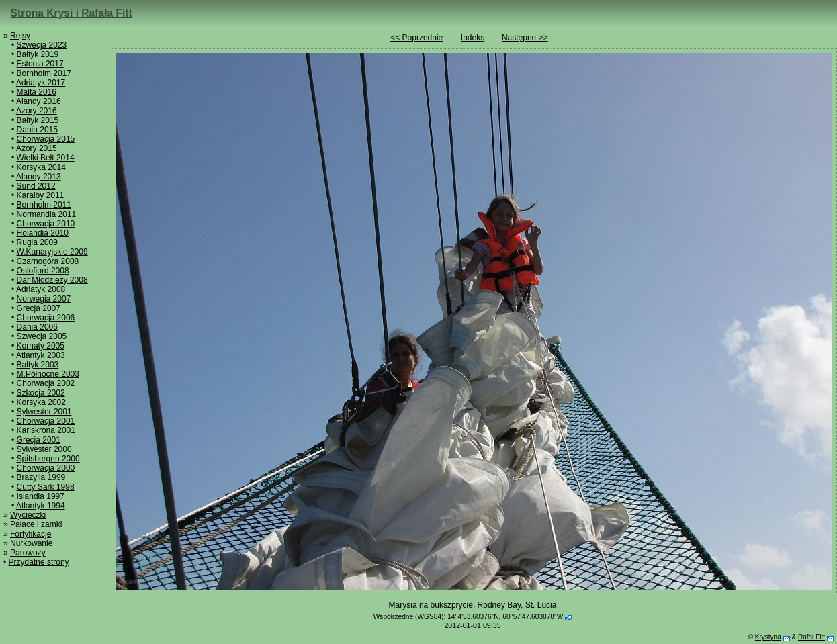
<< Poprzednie (416, 38)
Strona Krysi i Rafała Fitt (72, 13)
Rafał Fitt (811, 637)
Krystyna (768, 637)
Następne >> (525, 38)
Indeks (473, 38)
